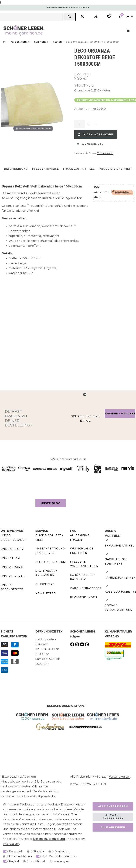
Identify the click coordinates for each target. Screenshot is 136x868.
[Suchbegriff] (31, 17)
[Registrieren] (96, 17)
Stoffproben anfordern (47, 573)
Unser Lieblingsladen (14, 538)
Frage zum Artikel (79, 169)
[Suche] (69, 17)
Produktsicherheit (115, 169)
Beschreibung (16, 169)
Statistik (39, 851)
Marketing (62, 851)
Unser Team (10, 558)
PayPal (14, 861)
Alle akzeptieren (113, 806)
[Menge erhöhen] (89, 124)
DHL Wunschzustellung (59, 856)
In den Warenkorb (96, 134)
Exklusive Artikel (120, 546)
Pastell (57, 42)
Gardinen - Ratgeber (120, 414)
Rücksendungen (84, 597)
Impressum (11, 844)
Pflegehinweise (45, 169)
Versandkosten (105, 153)
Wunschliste (90, 144)
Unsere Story (12, 549)
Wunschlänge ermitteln (82, 551)
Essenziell (16, 851)
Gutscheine (45, 584)
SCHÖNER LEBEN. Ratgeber (83, 577)
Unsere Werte (13, 576)
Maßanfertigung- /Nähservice (51, 551)
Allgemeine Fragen (80, 538)
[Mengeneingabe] (80, 124)
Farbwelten (41, 42)
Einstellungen (59, 861)
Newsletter (45, 593)
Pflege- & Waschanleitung (84, 564)
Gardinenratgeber (86, 588)
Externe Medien (20, 856)
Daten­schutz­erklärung (49, 839)
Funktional (37, 861)
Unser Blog (51, 503)
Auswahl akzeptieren (113, 817)
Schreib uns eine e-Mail (85, 418)
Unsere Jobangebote (12, 587)
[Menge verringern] (95, 124)
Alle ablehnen (113, 827)
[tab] (16, 169)
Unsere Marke (12, 567)
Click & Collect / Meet (49, 538)
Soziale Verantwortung (119, 608)
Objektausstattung (51, 562)
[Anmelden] (83, 17)
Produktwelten (20, 42)
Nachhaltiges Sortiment (116, 561)
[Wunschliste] (109, 17)
